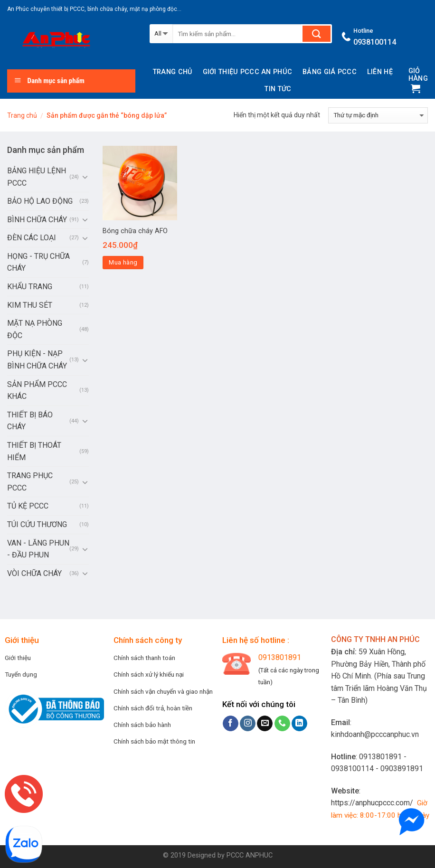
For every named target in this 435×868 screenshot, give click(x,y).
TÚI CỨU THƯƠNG (37, 524)
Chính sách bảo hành (142, 725)
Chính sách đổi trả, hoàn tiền (153, 708)
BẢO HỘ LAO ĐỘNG (40, 201)
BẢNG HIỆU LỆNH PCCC (37, 177)
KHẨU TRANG (30, 287)
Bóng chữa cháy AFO (135, 231)
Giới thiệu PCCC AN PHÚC (248, 72)
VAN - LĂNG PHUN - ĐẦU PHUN (38, 549)
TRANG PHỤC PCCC (30, 482)
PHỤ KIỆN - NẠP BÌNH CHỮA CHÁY (37, 360)
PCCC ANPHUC (250, 855)
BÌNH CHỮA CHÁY (37, 220)
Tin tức (278, 89)
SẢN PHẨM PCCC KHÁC (37, 391)
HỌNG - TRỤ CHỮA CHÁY (38, 262)
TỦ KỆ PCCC (28, 506)
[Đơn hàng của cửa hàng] (378, 115)
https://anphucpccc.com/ (372, 803)
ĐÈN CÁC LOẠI (32, 238)
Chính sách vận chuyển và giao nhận (163, 691)
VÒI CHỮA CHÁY (34, 573)
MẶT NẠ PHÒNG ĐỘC (35, 329)
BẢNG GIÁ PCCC (330, 72)
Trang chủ (173, 72)
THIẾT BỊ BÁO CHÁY (30, 421)
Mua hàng (123, 262)
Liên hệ (380, 72)
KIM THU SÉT (30, 305)
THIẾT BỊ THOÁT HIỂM (34, 451)
